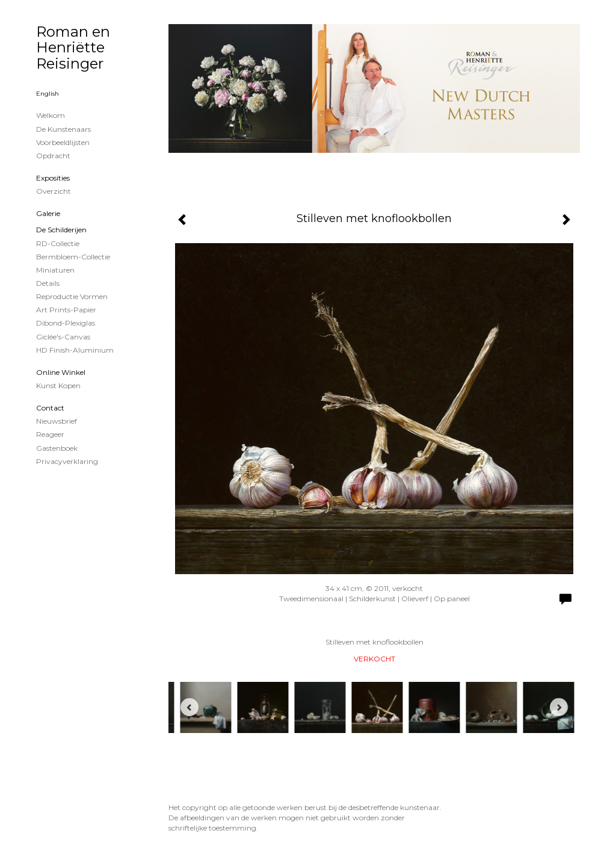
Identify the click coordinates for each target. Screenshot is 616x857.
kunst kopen (58, 385)
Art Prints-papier (66, 310)
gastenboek (57, 448)
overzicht (54, 191)
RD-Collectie (58, 243)
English (48, 94)
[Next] (559, 707)
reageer (50, 434)
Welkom (51, 115)
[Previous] (189, 707)
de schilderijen (61, 230)
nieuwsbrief (57, 421)
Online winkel (61, 372)
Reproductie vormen (72, 296)
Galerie (48, 213)
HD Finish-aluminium (75, 350)
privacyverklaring (67, 461)
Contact (50, 408)
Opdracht (53, 156)
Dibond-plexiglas (66, 323)
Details (48, 283)
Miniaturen (55, 270)
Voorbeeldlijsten (63, 142)
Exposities (53, 178)
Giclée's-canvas (63, 337)
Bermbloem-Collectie (73, 257)
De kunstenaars (63, 129)
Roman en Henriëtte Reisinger (73, 48)
